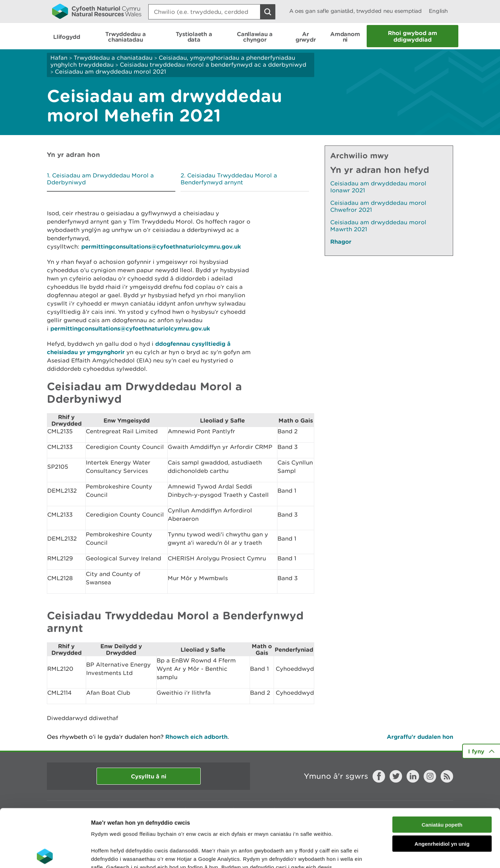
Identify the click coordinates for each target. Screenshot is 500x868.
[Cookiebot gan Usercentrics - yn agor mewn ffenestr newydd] (45, 854)
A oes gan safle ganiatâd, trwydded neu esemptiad (356, 11)
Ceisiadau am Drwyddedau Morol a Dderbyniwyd (100, 179)
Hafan (59, 58)
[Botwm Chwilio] (268, 12)
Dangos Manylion (386, 854)
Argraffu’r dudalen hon (420, 737)
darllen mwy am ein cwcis (140, 826)
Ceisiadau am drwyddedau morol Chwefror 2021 (378, 206)
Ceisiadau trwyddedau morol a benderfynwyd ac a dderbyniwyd (213, 65)
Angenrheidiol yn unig (442, 786)
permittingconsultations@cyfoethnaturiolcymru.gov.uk (161, 246)
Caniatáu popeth (442, 767)
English (438, 11)
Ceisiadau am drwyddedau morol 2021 (110, 72)
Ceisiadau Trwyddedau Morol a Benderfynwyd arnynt (229, 179)
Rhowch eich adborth (196, 737)
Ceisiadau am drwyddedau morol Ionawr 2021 (378, 187)
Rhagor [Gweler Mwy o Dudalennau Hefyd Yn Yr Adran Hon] (341, 241)
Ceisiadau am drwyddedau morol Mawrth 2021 (378, 226)
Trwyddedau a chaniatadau (113, 58)
